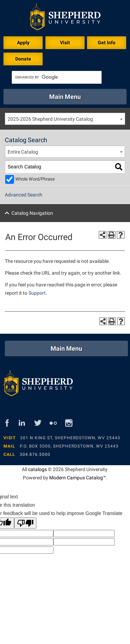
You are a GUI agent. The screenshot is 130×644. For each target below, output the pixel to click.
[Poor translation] (25, 523)
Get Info (107, 43)
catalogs (37, 469)
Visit (65, 43)
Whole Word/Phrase (35, 179)
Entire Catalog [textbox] (23, 152)
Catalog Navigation (32, 213)
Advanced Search (24, 195)
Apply (23, 43)
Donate (23, 59)
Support (37, 293)
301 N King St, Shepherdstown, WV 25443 (70, 438)
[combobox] (65, 119)
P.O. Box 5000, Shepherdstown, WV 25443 (69, 446)
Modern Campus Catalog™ (78, 478)
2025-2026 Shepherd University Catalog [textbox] (50, 119)
